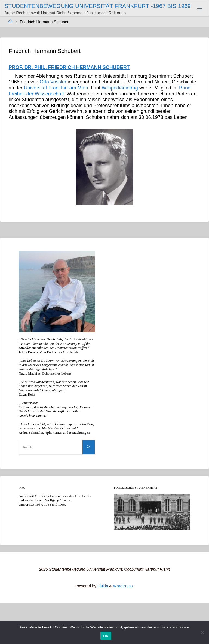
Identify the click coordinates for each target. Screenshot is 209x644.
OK (106, 636)
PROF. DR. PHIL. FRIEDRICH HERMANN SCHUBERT (69, 67)
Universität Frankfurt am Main (56, 88)
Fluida (102, 586)
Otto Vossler (53, 82)
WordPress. (123, 586)
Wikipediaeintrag (120, 88)
